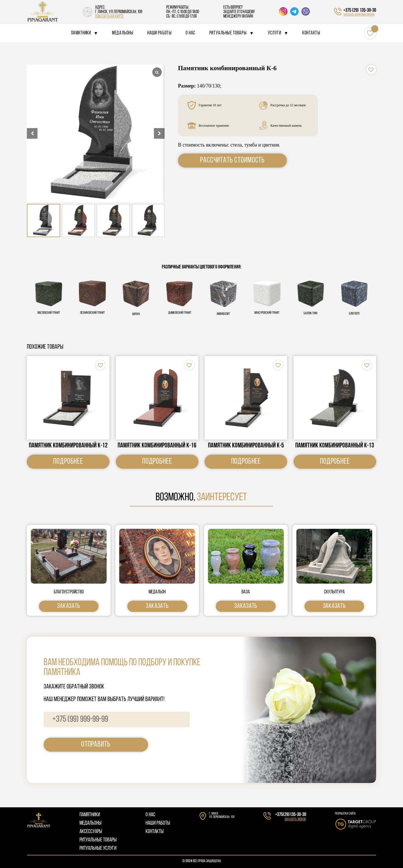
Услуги (274, 33)
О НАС (150, 815)
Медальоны (123, 33)
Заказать (69, 606)
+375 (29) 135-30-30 (360, 10)
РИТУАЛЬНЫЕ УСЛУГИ (98, 848)
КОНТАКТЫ (155, 832)
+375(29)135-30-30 (291, 815)
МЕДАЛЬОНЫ (91, 823)
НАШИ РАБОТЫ (158, 823)
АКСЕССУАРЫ (91, 832)
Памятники (81, 33)
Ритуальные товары (228, 33)
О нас (190, 33)
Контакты (311, 33)
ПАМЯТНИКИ (90, 815)
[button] (159, 133)
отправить (96, 745)
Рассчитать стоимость (232, 161)
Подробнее (68, 462)
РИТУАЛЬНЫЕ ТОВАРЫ (98, 840)
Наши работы (159, 33)
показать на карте (109, 16)
